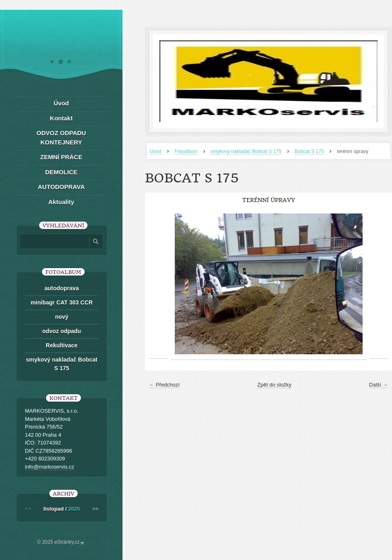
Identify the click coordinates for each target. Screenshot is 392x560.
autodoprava (62, 288)
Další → (379, 385)
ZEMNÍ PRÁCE (61, 157)
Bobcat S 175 (309, 151)
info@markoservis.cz (50, 467)
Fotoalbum (186, 151)
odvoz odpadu (62, 331)
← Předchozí (164, 385)
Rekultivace (62, 345)
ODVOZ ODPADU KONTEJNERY (61, 138)
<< (28, 509)
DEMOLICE (61, 172)
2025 (74, 509)
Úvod (156, 151)
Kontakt (61, 118)
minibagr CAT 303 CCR (62, 302)
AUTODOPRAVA (61, 187)
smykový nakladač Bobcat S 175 (246, 151)
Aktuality (61, 202)
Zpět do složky (274, 385)
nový (62, 317)
